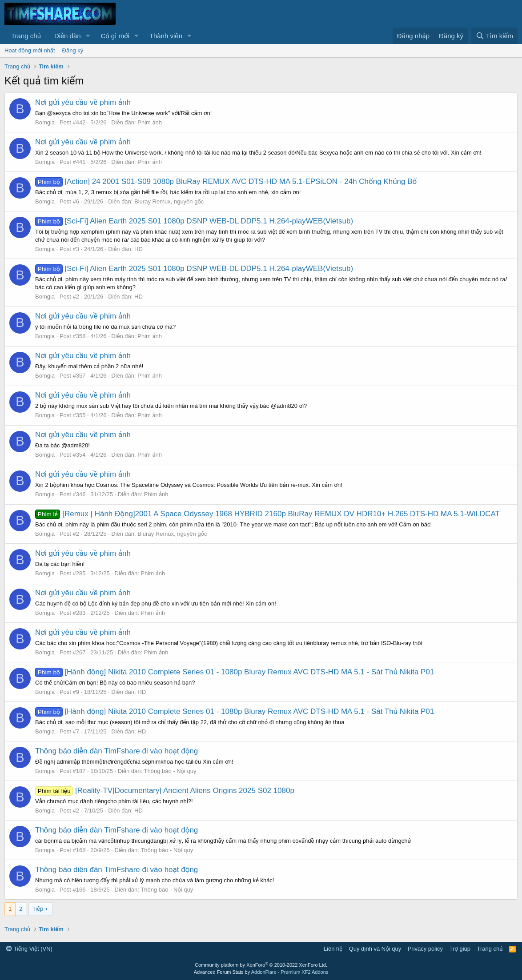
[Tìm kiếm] (494, 36)
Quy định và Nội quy (375, 949)
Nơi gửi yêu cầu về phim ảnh (83, 102)
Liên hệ (333, 949)
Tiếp (38, 909)
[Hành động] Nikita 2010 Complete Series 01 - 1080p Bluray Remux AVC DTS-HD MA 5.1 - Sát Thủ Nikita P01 (235, 672)
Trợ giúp (460, 949)
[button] (88, 36)
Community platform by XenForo (261, 965)
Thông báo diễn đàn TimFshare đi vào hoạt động (116, 751)
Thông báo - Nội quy (170, 771)
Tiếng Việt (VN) (29, 949)
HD (139, 249)
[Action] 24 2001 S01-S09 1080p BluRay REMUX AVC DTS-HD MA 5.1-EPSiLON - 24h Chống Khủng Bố (226, 181)
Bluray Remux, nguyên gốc (169, 201)
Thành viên (166, 36)
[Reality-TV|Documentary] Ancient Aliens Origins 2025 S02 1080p (165, 791)
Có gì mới (115, 36)
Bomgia (45, 122)
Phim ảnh (150, 122)
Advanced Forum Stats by (261, 972)
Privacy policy (425, 949)
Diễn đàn (68, 36)
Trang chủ (26, 36)
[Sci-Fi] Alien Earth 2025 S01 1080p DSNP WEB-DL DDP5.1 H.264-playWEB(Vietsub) (194, 221)
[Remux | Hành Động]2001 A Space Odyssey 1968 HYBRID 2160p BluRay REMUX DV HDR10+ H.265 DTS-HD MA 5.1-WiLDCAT (267, 514)
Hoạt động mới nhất (30, 50)
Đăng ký (73, 50)
